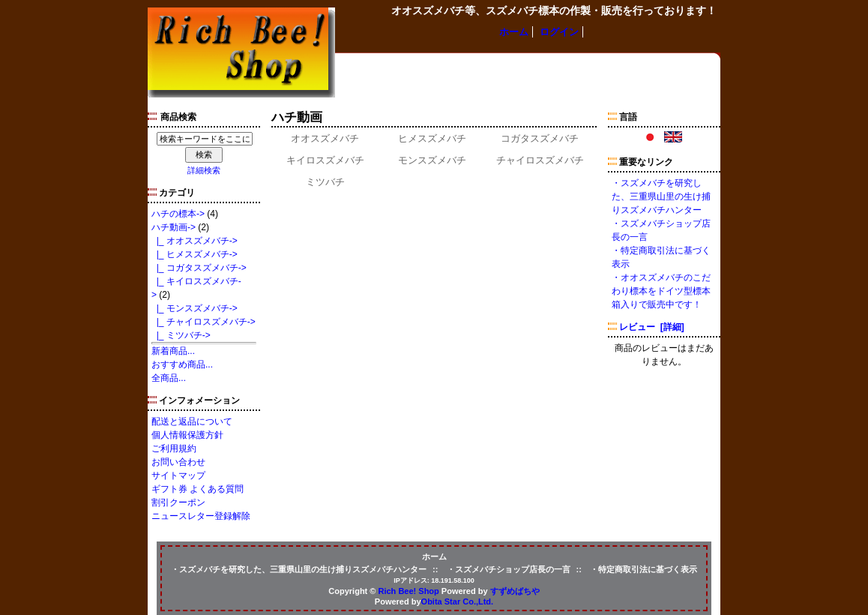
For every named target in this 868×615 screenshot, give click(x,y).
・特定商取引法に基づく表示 (644, 569)
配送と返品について (192, 421)
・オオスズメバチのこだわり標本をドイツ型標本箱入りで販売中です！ (661, 291)
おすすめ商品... (182, 364)
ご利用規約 (174, 448)
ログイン (559, 32)
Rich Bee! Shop (409, 591)
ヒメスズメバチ (432, 138)
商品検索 (178, 117)
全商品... (169, 378)
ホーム (514, 32)
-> (174, 227)
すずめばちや (515, 591)
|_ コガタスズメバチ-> (199, 268)
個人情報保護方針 (187, 435)
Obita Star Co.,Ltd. (458, 601)
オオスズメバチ (325, 138)
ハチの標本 (363, 67)
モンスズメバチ (432, 159)
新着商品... (173, 351)
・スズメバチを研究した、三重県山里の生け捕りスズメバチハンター (661, 196)
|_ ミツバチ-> (181, 335)
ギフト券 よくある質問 (198, 489)
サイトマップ (178, 475)
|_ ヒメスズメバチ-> (195, 254)
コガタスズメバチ (540, 138)
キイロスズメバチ (325, 159)
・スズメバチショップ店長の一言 (509, 569)
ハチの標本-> (178, 214)
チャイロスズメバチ (540, 159)
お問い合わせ (178, 462)
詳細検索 (204, 170)
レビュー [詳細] (652, 327)
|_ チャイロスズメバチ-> (204, 322)
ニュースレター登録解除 (201, 516)
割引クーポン (178, 502)
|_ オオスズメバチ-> (195, 241)
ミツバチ (325, 181)
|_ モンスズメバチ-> (195, 308)
